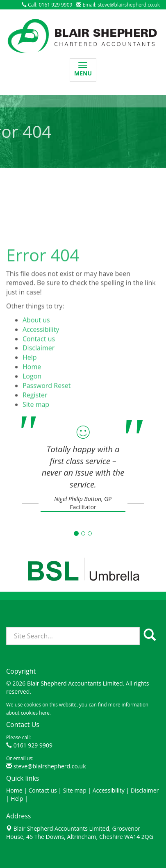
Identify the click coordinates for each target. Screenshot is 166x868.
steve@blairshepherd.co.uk (129, 5)
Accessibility (41, 355)
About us (36, 346)
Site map (75, 790)
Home (32, 393)
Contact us (39, 365)
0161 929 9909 (33, 745)
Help (30, 383)
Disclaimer (39, 374)
